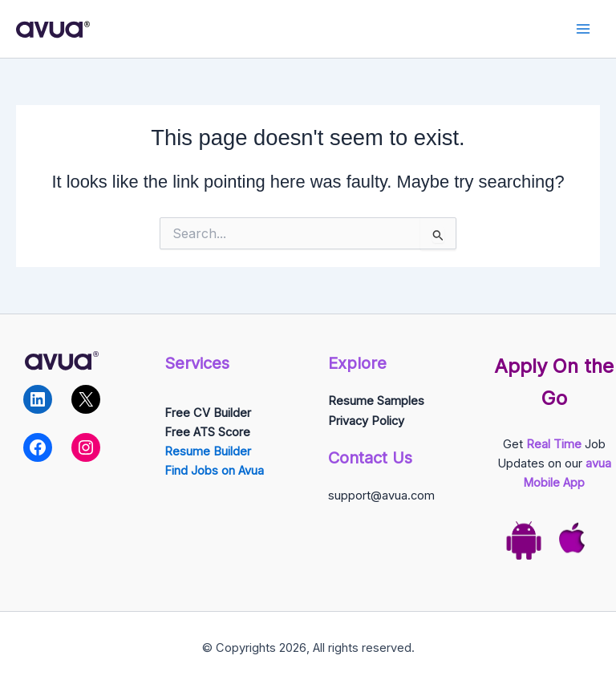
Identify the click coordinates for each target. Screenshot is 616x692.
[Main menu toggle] (583, 29)
